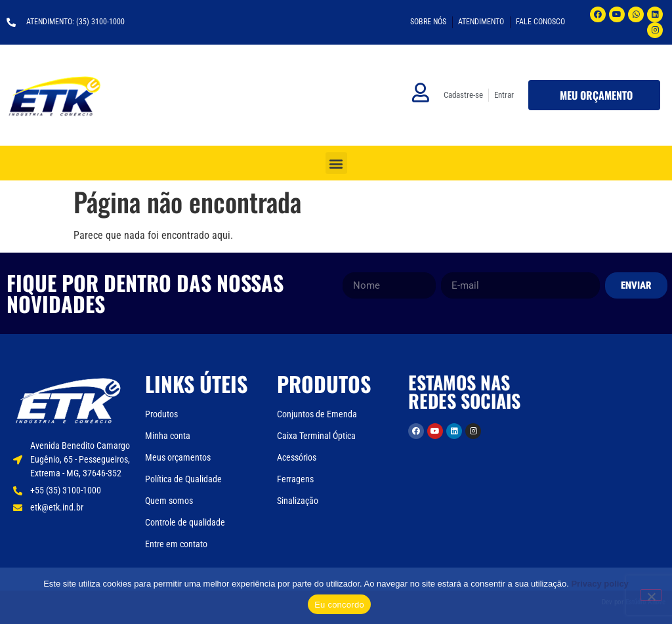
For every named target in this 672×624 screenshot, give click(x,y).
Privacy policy (599, 584)
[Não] (651, 595)
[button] (336, 163)
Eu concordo (339, 605)
